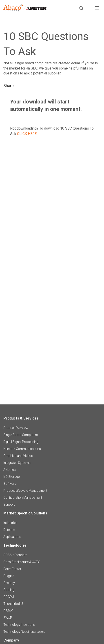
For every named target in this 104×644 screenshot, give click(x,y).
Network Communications (22, 449)
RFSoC (8, 611)
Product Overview (16, 428)
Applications (12, 537)
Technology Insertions (19, 625)
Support (9, 505)
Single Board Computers (21, 435)
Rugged (9, 576)
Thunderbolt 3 (13, 604)
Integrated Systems (17, 463)
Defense (9, 530)
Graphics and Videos (18, 456)
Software (10, 484)
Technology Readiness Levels (24, 632)
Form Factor (12, 569)
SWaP (8, 618)
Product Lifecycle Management (25, 491)
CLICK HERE (27, 134)
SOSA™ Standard (15, 555)
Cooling (9, 590)
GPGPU (9, 597)
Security (9, 583)
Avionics (10, 470)
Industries (10, 523)
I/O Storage (11, 477)
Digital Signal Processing (21, 442)
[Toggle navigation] (97, 9)
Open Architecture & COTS (22, 562)
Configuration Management (23, 498)
